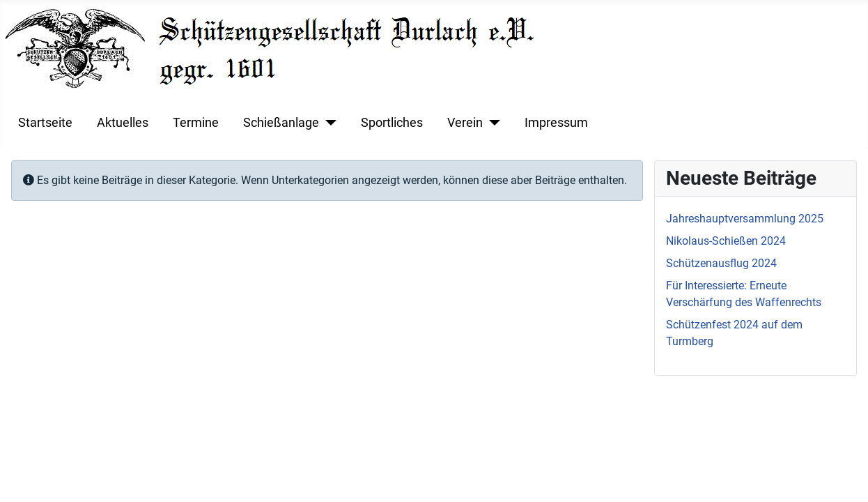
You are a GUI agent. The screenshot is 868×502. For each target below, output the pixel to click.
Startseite (45, 123)
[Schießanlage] (328, 123)
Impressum (556, 123)
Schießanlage (281, 123)
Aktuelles (123, 123)
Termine (196, 123)
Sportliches (392, 123)
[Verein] (491, 123)
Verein (465, 123)
